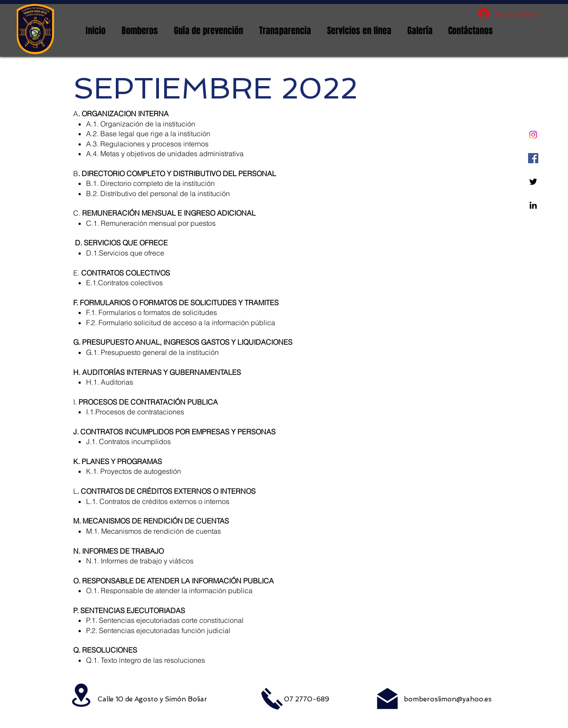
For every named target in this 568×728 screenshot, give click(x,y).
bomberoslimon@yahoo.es (448, 699)
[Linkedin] (533, 205)
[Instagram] (533, 135)
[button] (140, 31)
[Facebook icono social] (533, 158)
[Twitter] (533, 182)
